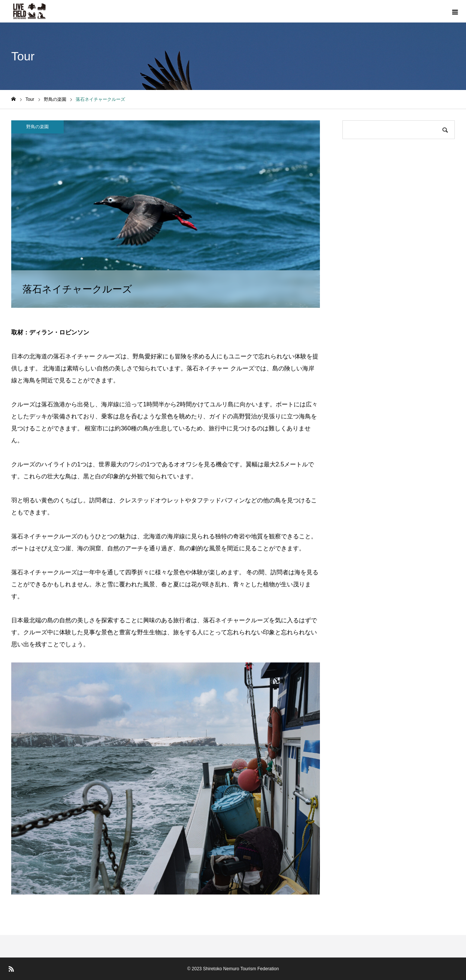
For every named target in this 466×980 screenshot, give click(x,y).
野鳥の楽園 (37, 127)
